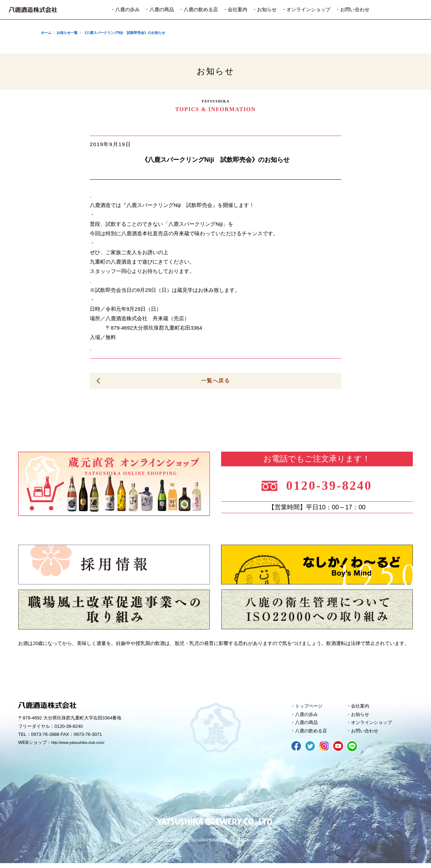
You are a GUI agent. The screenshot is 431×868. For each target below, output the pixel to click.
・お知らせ (264, 10)
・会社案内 (235, 10)
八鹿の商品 (309, 726)
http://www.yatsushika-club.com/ (84, 744)
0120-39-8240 (335, 485)
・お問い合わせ (352, 10)
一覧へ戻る (215, 381)
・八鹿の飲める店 (198, 10)
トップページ (312, 707)
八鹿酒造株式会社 (33, 10)
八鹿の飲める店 (314, 736)
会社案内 (362, 707)
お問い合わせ (367, 736)
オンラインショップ (375, 726)
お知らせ (362, 717)
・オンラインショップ (306, 10)
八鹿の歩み (309, 717)
